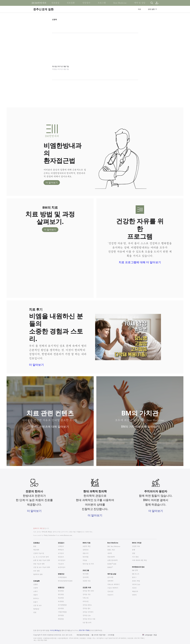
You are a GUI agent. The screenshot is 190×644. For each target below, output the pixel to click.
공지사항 (110, 577)
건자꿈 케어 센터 (88, 591)
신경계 (35, 588)
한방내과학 (111, 557)
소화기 (35, 591)
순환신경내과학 (112, 560)
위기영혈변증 (62, 605)
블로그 (134, 577)
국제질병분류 (62, 577)
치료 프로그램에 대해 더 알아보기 (140, 262)
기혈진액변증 (62, 612)
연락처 (134, 595)
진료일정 (110, 591)
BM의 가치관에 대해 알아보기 (140, 427)
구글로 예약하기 (113, 588)
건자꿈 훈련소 (87, 605)
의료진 (134, 588)
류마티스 (36, 598)
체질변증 (61, 619)
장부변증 (61, 615)
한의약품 (85, 557)
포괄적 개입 (86, 546)
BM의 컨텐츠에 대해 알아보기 (50, 427)
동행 (134, 550)
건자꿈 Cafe (87, 615)
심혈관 (35, 584)
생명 (134, 553)
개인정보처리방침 (83, 635)
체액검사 (61, 550)
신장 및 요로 (37, 605)
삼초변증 (61, 608)
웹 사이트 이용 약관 (98, 635)
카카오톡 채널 (46, 532)
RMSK (110, 567)
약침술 (85, 560)
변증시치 (85, 553)
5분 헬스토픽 (87, 623)
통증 (35, 546)
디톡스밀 (85, 598)
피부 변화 (36, 571)
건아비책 (85, 577)
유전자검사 (62, 567)
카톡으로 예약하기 (113, 584)
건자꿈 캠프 (86, 608)
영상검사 (61, 557)
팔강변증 (61, 591)
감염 (35, 612)
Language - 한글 (151, 635)
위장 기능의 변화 (39, 564)
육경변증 (61, 601)
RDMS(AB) (112, 564)
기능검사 (61, 564)
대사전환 (85, 574)
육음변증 (61, 598)
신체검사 (61, 546)
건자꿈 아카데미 (88, 612)
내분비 (35, 595)
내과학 (110, 553)
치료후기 (110, 595)
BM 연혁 (135, 570)
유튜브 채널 (136, 581)
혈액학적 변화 (38, 574)
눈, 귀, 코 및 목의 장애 (41, 557)
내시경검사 (62, 560)
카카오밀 (85, 601)
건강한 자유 (136, 546)
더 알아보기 (52, 182)
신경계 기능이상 (39, 553)
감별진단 (85, 550)
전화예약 (110, 581)
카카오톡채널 (55, 630)
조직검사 (61, 553)
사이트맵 (111, 635)
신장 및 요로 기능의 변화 (42, 567)
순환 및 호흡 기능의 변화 (42, 560)
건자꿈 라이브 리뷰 (89, 619)
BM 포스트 (136, 574)
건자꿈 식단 (86, 594)
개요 (139, 9)
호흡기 (35, 602)
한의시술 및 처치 (88, 564)
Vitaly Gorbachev (50, 535)
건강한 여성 (86, 581)
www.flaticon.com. (66, 535)
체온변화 (36, 550)
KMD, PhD (111, 550)
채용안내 (135, 591)
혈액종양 (36, 609)
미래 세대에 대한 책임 (139, 560)
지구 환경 (135, 557)
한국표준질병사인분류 (65, 581)
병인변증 (61, 594)
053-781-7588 (75, 532)
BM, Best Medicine (114, 546)
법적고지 (109, 633)
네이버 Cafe (136, 584)
